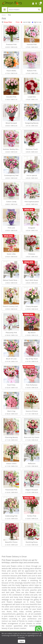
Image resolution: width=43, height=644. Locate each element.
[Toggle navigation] (5, 10)
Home (4, 15)
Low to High (26, 22)
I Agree (21, 641)
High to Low (37, 22)
